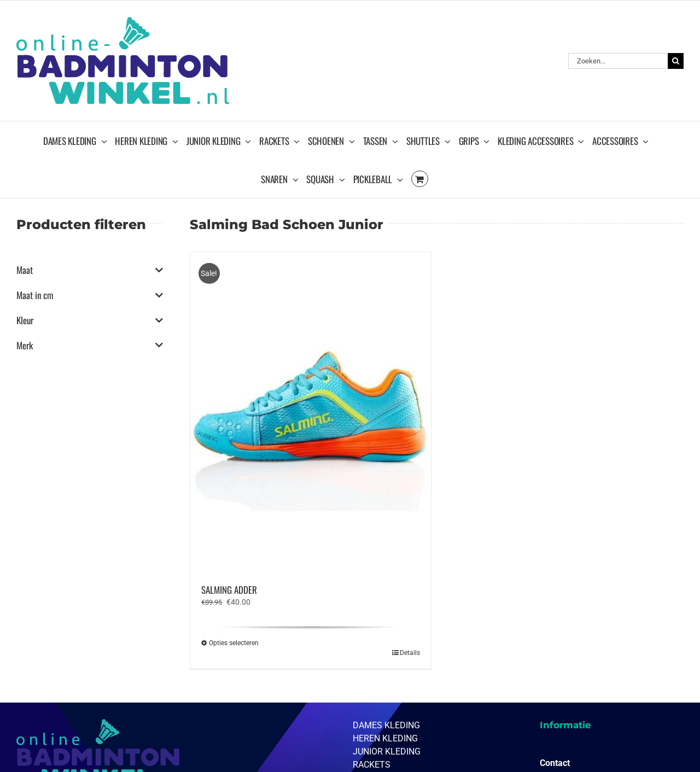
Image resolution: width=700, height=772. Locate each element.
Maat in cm (90, 295)
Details (410, 653)
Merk (90, 346)
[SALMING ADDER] (310, 412)
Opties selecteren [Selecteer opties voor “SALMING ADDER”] (234, 643)
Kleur (90, 320)
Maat (90, 270)
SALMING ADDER (229, 590)
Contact (555, 763)
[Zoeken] (676, 61)
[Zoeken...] (618, 61)
